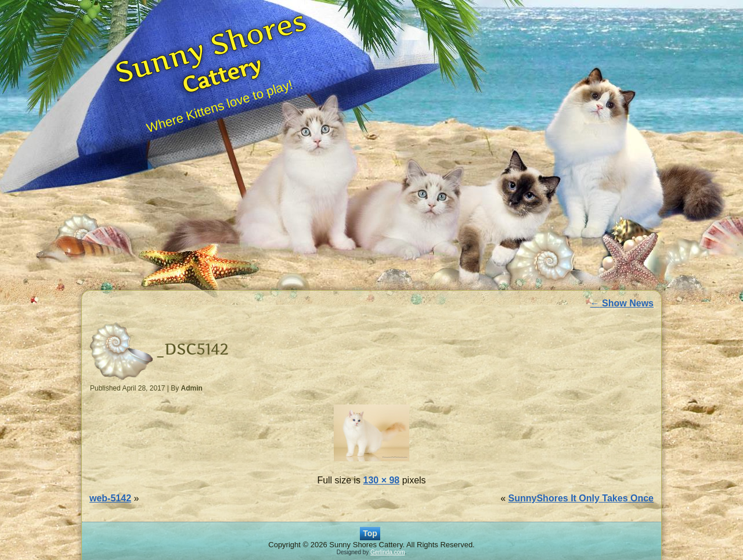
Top (370, 533)
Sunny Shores (210, 46)
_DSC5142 (192, 349)
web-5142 (110, 498)
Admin (192, 388)
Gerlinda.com (387, 552)
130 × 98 (382, 480)
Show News (622, 303)
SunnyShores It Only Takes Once (581, 498)
